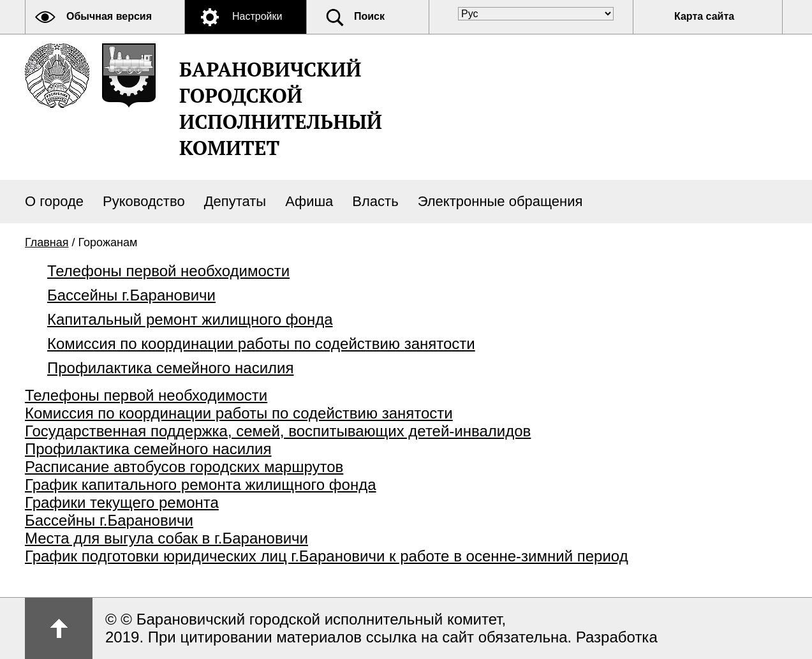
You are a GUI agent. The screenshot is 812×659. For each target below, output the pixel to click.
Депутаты (235, 201)
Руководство (144, 201)
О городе (54, 201)
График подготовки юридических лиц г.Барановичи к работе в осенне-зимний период (327, 556)
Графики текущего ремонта (122, 502)
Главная (47, 242)
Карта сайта (704, 16)
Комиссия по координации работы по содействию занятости (261, 344)
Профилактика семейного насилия (171, 368)
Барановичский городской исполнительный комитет (281, 108)
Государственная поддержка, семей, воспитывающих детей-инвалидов (278, 431)
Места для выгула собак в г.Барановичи (166, 538)
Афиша (309, 201)
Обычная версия (109, 16)
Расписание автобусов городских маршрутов (184, 467)
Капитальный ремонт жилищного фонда (190, 319)
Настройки (257, 16)
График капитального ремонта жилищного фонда (201, 485)
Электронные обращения (500, 201)
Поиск (369, 16)
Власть (375, 201)
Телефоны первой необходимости (168, 271)
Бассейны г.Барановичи (131, 295)
